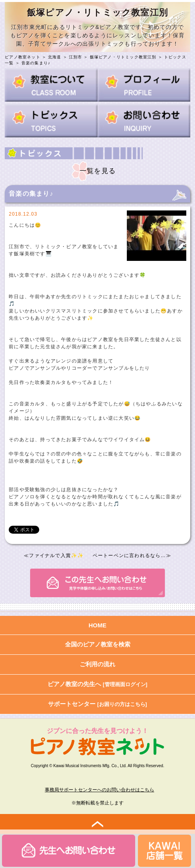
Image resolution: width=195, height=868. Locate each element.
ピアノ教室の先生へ (97, 684)
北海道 (55, 57)
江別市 (76, 57)
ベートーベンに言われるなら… (129, 556)
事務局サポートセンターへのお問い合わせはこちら (99, 790)
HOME (98, 625)
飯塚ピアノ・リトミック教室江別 (123, 57)
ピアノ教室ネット (23, 57)
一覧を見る (98, 171)
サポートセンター (97, 704)
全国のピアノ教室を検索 (98, 644)
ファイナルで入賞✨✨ (56, 556)
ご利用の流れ (97, 664)
